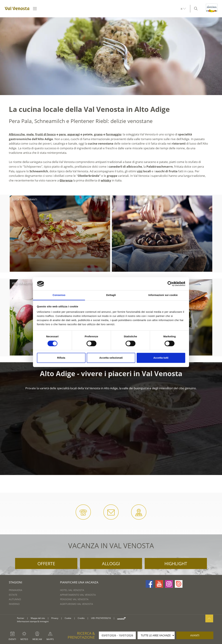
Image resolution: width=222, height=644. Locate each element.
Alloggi (111, 563)
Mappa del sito (38, 618)
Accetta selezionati (111, 358)
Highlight (176, 563)
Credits (81, 618)
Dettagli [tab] (111, 295)
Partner (21, 618)
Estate (13, 595)
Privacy (55, 618)
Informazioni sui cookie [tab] (163, 295)
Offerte (46, 563)
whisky (106, 180)
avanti (195, 635)
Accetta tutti (161, 358)
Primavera (16, 590)
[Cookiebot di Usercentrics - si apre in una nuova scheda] (170, 284)
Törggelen (121, 199)
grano (98, 134)
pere (62, 134)
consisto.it (121, 618)
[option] (111, 56)
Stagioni (16, 582)
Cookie (68, 618)
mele (30, 134)
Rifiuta (61, 358)
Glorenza (66, 180)
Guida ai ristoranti (25, 199)
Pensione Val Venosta (74, 599)
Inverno (14, 604)
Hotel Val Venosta (72, 590)
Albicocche (17, 134)
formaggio (114, 134)
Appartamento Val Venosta (78, 595)
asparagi (74, 134)
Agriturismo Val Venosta (76, 604)
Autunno (15, 599)
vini (140, 171)
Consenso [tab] (59, 295)
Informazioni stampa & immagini (33, 621)
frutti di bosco (46, 134)
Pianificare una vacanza (79, 582)
